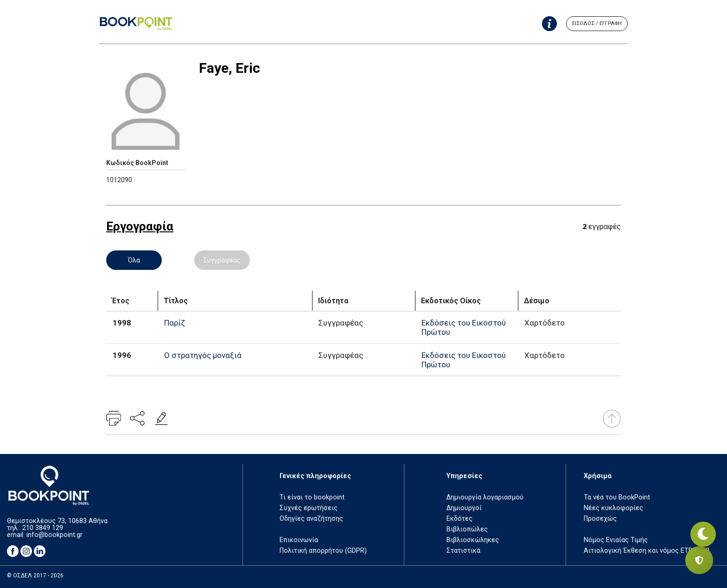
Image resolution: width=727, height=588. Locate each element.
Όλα (134, 260)
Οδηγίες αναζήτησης (311, 519)
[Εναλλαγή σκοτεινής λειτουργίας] (699, 528)
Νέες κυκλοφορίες (613, 508)
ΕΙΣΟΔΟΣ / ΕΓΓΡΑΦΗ (597, 23)
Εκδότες (459, 519)
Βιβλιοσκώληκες (473, 540)
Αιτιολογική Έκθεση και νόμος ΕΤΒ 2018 (647, 551)
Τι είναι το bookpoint (312, 497)
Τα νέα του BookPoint (617, 497)
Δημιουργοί (464, 508)
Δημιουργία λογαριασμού (485, 497)
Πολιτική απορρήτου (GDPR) (323, 551)
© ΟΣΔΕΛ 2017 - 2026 (35, 575)
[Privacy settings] (699, 560)
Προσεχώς (600, 519)
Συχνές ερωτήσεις (309, 508)
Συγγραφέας (222, 260)
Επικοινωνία (299, 540)
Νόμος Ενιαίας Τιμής (616, 540)
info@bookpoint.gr (54, 535)
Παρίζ (175, 323)
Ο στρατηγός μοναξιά (203, 355)
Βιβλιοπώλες (467, 529)
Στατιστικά (463, 551)
